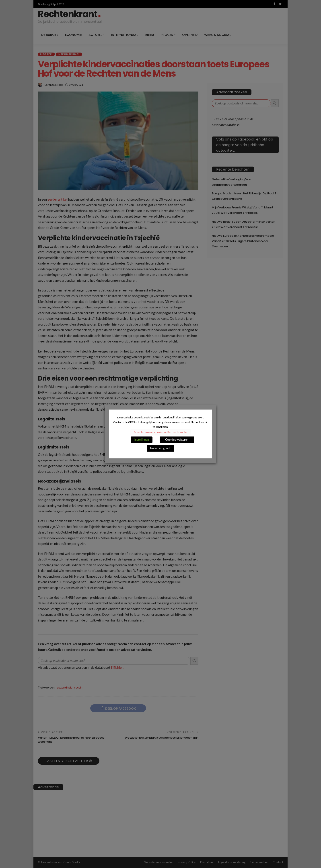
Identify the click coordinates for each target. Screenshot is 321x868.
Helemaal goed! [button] (160, 448)
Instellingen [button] (142, 440)
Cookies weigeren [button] (177, 440)
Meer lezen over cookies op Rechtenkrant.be (161, 432)
